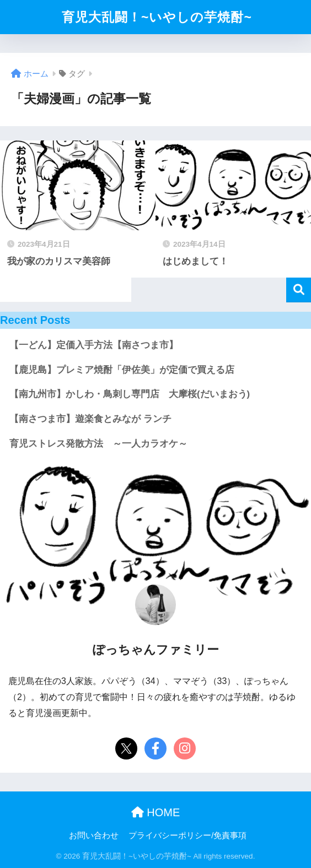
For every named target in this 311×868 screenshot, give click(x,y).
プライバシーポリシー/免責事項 (187, 836)
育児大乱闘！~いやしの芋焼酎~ (157, 17)
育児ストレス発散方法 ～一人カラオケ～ (98, 444)
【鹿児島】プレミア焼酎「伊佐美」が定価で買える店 (122, 370)
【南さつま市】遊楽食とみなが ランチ (90, 419)
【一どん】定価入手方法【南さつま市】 (94, 345)
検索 (299, 290)
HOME (156, 812)
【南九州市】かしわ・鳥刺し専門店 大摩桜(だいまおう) (130, 394)
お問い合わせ (94, 836)
